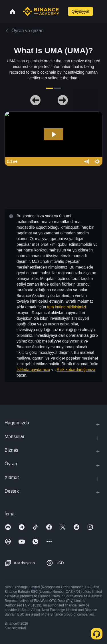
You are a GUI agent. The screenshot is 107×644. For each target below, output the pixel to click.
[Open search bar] (63, 11)
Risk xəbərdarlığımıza (76, 370)
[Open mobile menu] (100, 11)
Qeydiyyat (80, 11)
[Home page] (41, 11)
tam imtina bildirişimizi (66, 307)
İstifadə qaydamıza (33, 370)
